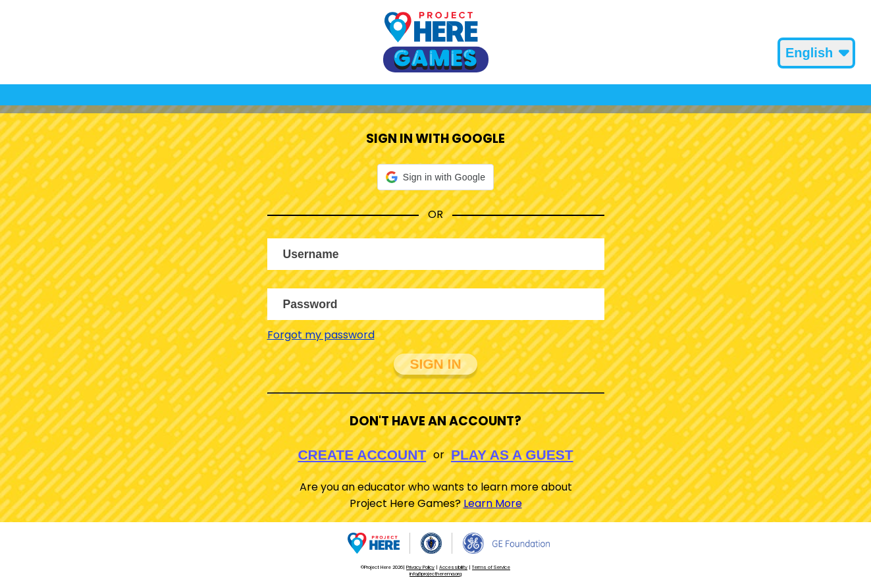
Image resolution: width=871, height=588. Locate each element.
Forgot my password (321, 335)
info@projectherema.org (435, 574)
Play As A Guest (512, 455)
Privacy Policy (420, 567)
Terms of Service (491, 567)
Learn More (493, 503)
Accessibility (453, 567)
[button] (435, 177)
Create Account (362, 455)
